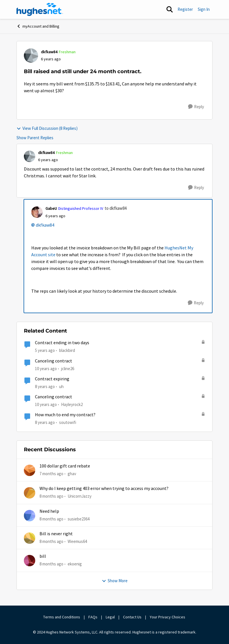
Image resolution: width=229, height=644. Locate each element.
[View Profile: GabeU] (37, 212)
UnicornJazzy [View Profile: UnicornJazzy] (80, 496)
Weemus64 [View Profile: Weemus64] (77, 541)
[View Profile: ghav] (30, 470)
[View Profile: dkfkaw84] (31, 56)
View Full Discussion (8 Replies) (47, 128)
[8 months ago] (51, 496)
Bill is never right (56, 534)
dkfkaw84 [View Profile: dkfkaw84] (49, 52)
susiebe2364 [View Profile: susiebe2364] (79, 519)
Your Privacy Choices (168, 617)
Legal (110, 617)
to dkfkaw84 (115, 208)
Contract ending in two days (62, 343)
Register (185, 9)
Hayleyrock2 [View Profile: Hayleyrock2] (72, 404)
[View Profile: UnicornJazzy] (30, 493)
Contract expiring (52, 379)
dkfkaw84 (45, 225)
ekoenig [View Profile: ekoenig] (75, 564)
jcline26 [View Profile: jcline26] (68, 368)
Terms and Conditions (62, 617)
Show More (115, 581)
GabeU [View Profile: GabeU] (51, 208)
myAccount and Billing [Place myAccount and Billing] (38, 26)
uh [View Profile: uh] (61, 386)
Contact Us (132, 617)
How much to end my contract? (65, 415)
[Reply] (196, 107)
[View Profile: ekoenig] (30, 561)
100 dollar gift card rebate (65, 466)
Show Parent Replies (35, 138)
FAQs (93, 617)
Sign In (204, 9)
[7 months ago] (51, 474)
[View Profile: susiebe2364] (30, 516)
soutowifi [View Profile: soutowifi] (68, 422)
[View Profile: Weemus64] (30, 538)
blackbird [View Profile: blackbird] (67, 350)
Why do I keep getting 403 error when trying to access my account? (104, 489)
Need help (49, 511)
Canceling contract (54, 361)
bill (43, 556)
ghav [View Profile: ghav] (72, 474)
